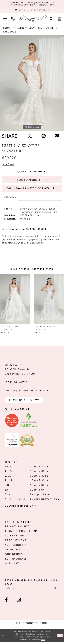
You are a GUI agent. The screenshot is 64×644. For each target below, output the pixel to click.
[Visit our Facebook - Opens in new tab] (6, 602)
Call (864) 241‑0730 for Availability (34, 190)
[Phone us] (13, 19)
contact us (11, 245)
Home (7, 28)
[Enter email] (32, 590)
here (43, 642)
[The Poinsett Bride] (32, 19)
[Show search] (51, 19)
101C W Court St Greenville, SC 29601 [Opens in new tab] (20, 373)
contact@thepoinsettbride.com (27, 392)
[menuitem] (5, 19)
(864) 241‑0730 (16, 384)
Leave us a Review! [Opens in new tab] (24, 402)
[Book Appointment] (32, 11)
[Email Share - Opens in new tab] (57, 136)
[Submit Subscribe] (57, 590)
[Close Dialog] (3, 638)
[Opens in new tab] (12, 423)
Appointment (16, 543)
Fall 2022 (10, 32)
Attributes (10, 199)
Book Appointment (32, 181)
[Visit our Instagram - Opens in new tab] (19, 602)
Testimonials (16, 561)
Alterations (15, 538)
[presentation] (15, 301)
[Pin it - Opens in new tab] (43, 136)
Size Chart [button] (8, 165)
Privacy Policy (17, 529)
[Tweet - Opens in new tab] (30, 136)
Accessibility (16, 547)
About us (12, 552)
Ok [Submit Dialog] (61, 638)
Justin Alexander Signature (35, 28)
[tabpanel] (32, 84)
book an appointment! (33, 245)
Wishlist (12, 565)
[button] (5, 19)
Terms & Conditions (21, 533)
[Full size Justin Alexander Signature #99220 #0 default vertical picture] (32, 84)
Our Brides (14, 556)
